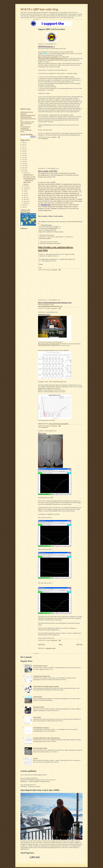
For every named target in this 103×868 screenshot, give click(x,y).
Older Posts (79, 644)
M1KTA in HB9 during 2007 (27, 122)
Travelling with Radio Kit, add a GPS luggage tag (46, 738)
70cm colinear (37, 717)
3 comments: (54, 137)
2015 (24, 161)
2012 (24, 167)
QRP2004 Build (27, 182)
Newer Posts (41, 644)
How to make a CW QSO (29, 177)
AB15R (45, 53)
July (25, 192)
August (25, 190)
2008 (24, 207)
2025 (24, 144)
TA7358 (35, 758)
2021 (24, 150)
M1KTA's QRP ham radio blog (39, 9)
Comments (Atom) (51, 648)
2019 (24, 154)
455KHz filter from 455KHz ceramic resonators (46, 686)
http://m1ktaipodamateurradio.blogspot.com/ (55, 303)
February (26, 201)
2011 (24, 169)
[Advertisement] (27, 75)
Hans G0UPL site (25, 128)
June (25, 194)
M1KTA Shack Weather (26, 117)
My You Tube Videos (25, 127)
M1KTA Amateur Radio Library (28, 115)
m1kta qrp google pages (26, 123)
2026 (24, 142)
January (26, 203)
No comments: (54, 270)
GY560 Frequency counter (40, 666)
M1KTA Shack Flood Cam (27, 112)
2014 (24, 163)
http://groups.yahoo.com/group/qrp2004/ (49, 344)
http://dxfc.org (46, 205)
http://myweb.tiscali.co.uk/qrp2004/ (48, 57)
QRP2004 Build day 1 (28, 175)
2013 (24, 165)
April (25, 197)
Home (61, 644)
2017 (24, 158)
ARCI (22, 125)
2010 (24, 171)
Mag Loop (26, 184)
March (25, 199)
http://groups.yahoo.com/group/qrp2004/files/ (51, 58)
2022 (24, 148)
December (26, 173)
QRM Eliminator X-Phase (40, 748)
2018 (24, 156)
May (25, 195)
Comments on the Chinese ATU (42, 676)
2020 (24, 152)
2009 (24, 205)
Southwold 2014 (38, 697)
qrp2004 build (45, 138)
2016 (24, 159)
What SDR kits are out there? (41, 728)
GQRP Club (23, 114)
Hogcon (22, 131)
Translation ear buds (39, 707)
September (26, 188)
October (26, 186)
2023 (24, 146)
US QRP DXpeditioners (26, 130)
